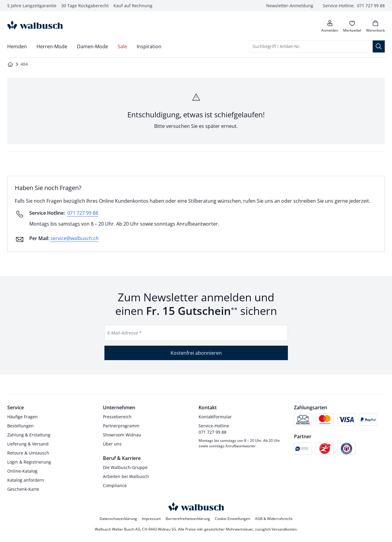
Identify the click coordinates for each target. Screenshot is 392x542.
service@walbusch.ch (75, 238)
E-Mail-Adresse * (124, 333)
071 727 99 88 (83, 213)
